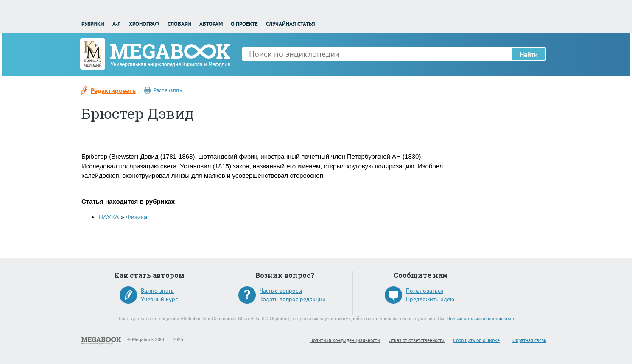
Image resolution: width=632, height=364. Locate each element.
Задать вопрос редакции (293, 299)
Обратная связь (529, 340)
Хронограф (144, 24)
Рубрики (93, 24)
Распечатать (168, 90)
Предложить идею (430, 299)
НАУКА (109, 217)
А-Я (117, 24)
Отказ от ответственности (417, 340)
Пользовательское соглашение (480, 319)
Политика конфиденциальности (345, 340)
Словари (179, 24)
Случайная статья (291, 24)
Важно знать (157, 291)
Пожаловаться (425, 291)
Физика (137, 217)
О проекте (244, 24)
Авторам (211, 24)
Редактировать (113, 90)
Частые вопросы (281, 291)
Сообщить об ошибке (476, 340)
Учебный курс (159, 299)
